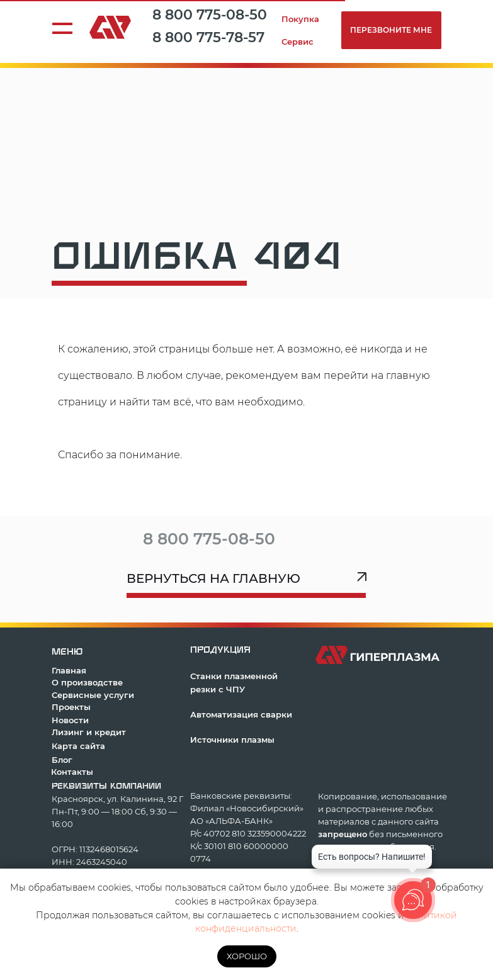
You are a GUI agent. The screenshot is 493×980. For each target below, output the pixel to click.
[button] (391, 30)
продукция (220, 650)
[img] (305, 535)
